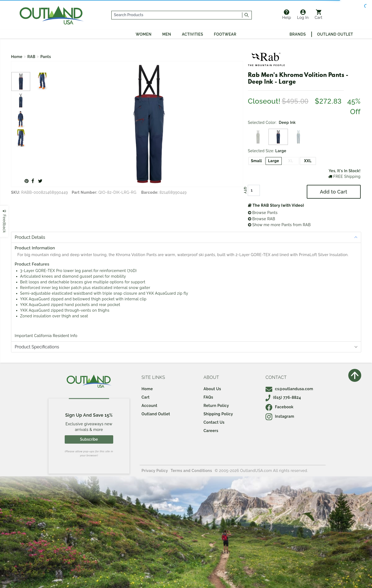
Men (167, 34)
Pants (46, 57)
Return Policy (216, 406)
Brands (298, 34)
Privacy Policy (155, 471)
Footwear (225, 34)
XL (291, 161)
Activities (193, 34)
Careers (211, 431)
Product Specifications (37, 347)
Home (17, 57)
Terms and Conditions (191, 471)
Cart (318, 15)
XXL (308, 161)
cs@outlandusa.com (289, 389)
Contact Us (214, 422)
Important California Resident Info (46, 336)
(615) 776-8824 (283, 397)
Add (334, 192)
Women (144, 34)
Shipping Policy (218, 414)
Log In (303, 15)
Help (287, 15)
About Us (212, 389)
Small (256, 161)
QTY (245, 191)
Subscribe (89, 439)
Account (149, 406)
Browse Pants (263, 213)
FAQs (208, 397)
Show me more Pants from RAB (279, 225)
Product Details (30, 237)
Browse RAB (262, 219)
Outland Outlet (335, 34)
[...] (177, 15)
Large (273, 161)
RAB (32, 57)
